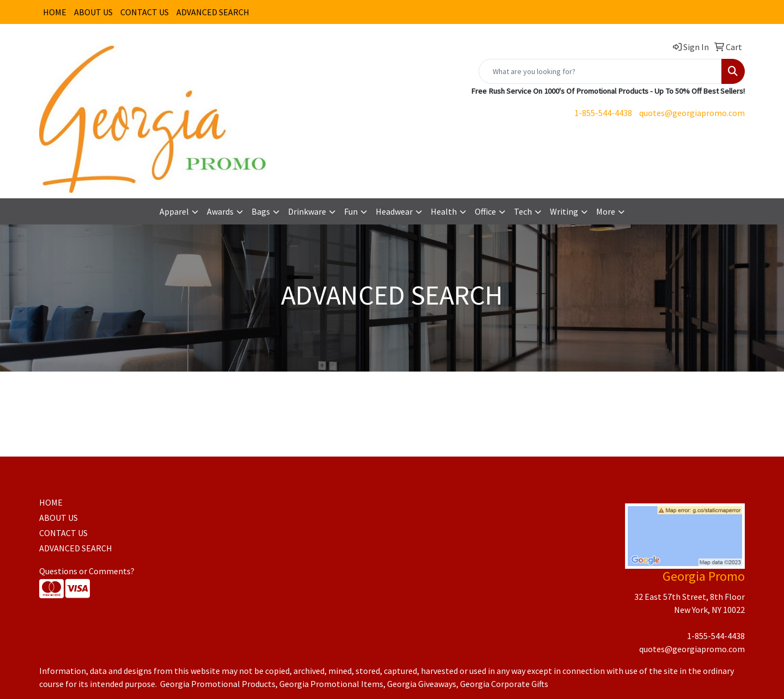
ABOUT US (93, 12)
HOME (55, 12)
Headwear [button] (394, 211)
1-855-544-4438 (603, 113)
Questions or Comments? (87, 571)
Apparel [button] (174, 211)
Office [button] (485, 211)
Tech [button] (523, 211)
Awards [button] (220, 211)
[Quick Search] (600, 71)
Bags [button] (261, 211)
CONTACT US (145, 12)
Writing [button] (564, 211)
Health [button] (444, 211)
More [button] (606, 211)
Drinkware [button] (307, 211)
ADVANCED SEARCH (213, 12)
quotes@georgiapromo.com (692, 113)
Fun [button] (351, 211)
